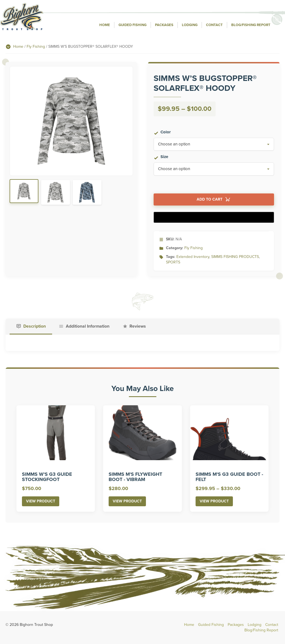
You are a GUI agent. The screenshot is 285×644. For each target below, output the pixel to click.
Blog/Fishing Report (251, 25)
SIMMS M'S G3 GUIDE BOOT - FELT (229, 477)
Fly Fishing (36, 47)
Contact (214, 25)
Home (105, 25)
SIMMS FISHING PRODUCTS (235, 257)
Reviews (140, 327)
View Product (41, 502)
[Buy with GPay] (214, 217)
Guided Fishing (132, 25)
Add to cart (210, 200)
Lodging (190, 25)
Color (166, 132)
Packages (164, 25)
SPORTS (173, 262)
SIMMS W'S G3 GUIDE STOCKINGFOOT (47, 477)
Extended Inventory (193, 257)
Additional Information (89, 327)
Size (164, 157)
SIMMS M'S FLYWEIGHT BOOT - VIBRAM (135, 477)
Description (35, 327)
